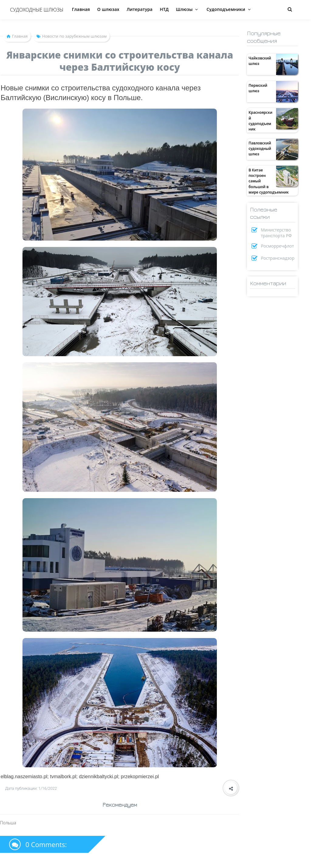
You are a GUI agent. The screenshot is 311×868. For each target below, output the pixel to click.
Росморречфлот (277, 246)
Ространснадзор (278, 258)
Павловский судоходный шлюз (260, 149)
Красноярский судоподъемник (260, 121)
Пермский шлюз (258, 88)
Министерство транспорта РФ (276, 233)
